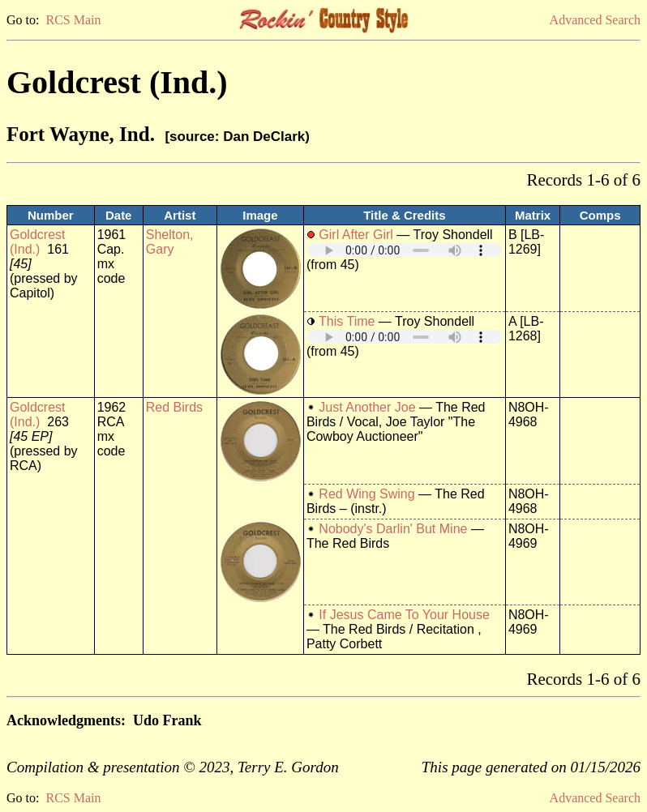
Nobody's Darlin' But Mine (393, 529)
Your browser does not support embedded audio (405, 250)
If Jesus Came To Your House (404, 615)
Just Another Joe (367, 407)
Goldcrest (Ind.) (37, 242)
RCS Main (73, 20)
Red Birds (174, 407)
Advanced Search (595, 20)
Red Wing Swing (366, 494)
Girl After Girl (356, 235)
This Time (347, 321)
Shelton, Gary (170, 242)
